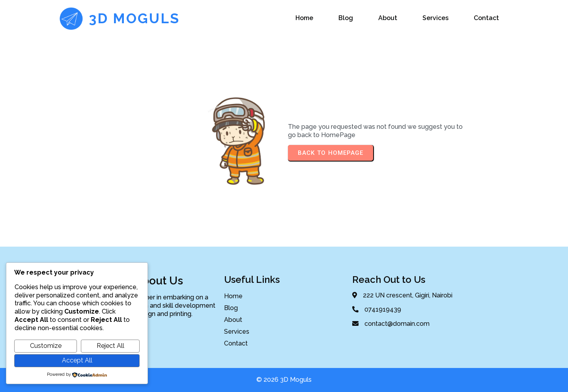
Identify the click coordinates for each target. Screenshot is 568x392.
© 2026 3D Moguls (284, 380)
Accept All (77, 360)
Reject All (110, 346)
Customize (46, 346)
